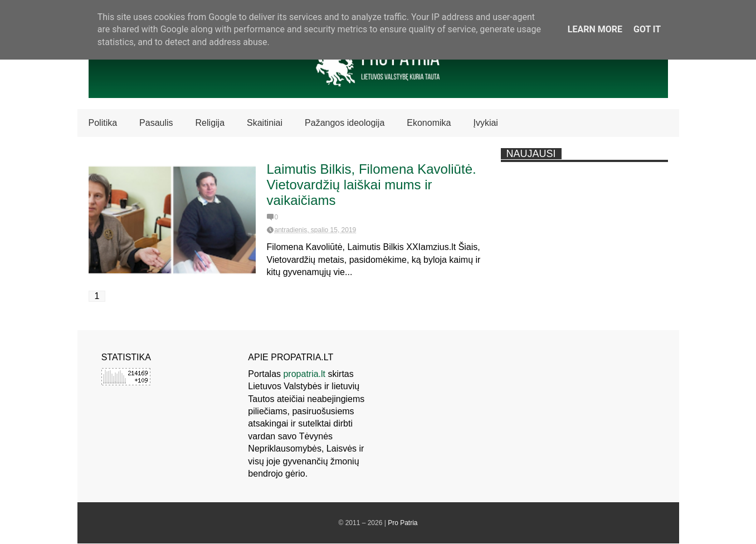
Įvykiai (485, 123)
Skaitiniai (265, 123)
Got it (647, 29)
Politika (103, 123)
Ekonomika (429, 123)
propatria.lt (304, 374)
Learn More (595, 29)
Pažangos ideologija (345, 123)
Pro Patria (403, 523)
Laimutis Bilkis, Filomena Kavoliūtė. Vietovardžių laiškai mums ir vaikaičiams (372, 185)
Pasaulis (156, 123)
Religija (210, 123)
